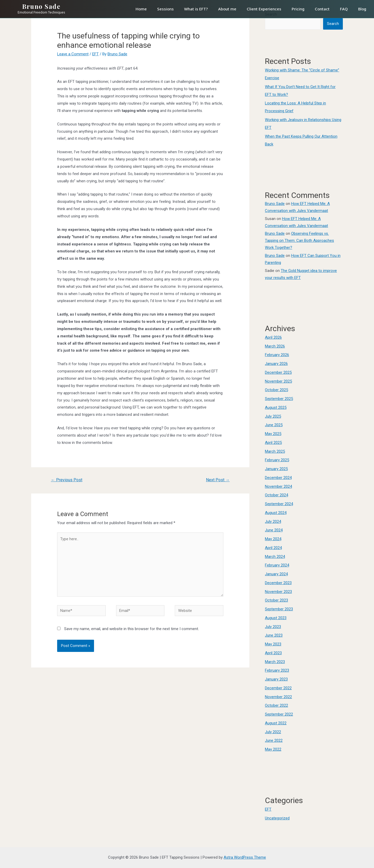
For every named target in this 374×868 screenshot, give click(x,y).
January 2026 (276, 364)
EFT (95, 54)
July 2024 (273, 522)
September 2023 (279, 609)
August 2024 (276, 513)
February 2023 (277, 670)
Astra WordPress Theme (245, 857)
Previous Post (67, 480)
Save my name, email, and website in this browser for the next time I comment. (132, 629)
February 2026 (277, 355)
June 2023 (274, 635)
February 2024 (277, 565)
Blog (362, 9)
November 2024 (278, 486)
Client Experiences (264, 9)
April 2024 (273, 548)
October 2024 (276, 495)
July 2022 (273, 732)
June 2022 (274, 740)
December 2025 (278, 372)
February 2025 (277, 460)
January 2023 (276, 679)
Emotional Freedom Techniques (41, 12)
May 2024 (273, 539)
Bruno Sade (41, 6)
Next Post (218, 480)
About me (227, 9)
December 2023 (278, 583)
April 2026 (273, 337)
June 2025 (274, 425)
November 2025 (278, 381)
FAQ (344, 9)
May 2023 (273, 644)
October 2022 (276, 705)
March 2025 (275, 451)
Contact (322, 9)
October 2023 (276, 600)
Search (333, 24)
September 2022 (279, 714)
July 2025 (273, 416)
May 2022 (273, 749)
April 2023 (273, 653)
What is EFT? (196, 9)
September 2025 (279, 399)
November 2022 (278, 697)
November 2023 (278, 592)
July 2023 (273, 627)
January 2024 (276, 574)
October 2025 (276, 390)
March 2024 (275, 557)
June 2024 (274, 530)
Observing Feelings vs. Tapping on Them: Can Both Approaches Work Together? (299, 241)
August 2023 (276, 618)
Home (141, 9)
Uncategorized (277, 818)
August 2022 (276, 723)
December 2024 (278, 478)
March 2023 (275, 662)
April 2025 (273, 443)
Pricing (298, 9)
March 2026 (275, 346)
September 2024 (279, 504)
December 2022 (278, 688)
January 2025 (276, 469)
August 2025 (276, 408)
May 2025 (273, 434)
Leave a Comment (73, 54)
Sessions (165, 9)
